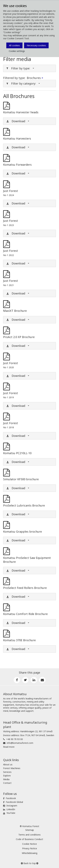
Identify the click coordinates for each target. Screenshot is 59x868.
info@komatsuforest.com (20, 743)
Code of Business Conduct (29, 839)
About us (8, 764)
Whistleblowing (30, 853)
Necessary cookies (36, 45)
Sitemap (30, 830)
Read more (9, 747)
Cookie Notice (29, 844)
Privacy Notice (30, 848)
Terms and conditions (29, 835)
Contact (7, 783)
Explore (7, 776)
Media (6, 779)
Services (7, 772)
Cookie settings (17, 51)
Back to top (30, 863)
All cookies (14, 45)
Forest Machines (12, 768)
